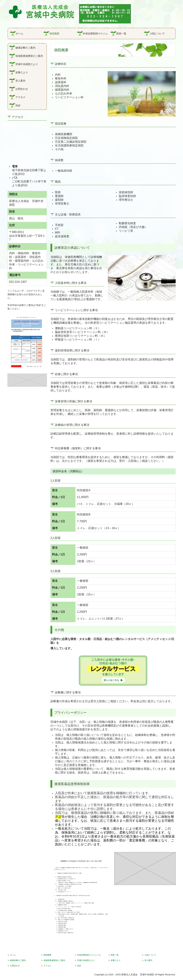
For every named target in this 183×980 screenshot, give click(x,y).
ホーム (19, 34)
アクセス (20, 97)
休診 (18, 105)
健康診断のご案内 (25, 48)
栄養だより (22, 72)
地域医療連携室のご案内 (29, 56)
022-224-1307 (18, 282)
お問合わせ (22, 89)
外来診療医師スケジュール (96, 34)
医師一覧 (121, 34)
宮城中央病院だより (27, 64)
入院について (157, 34)
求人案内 (20, 81)
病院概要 (54, 34)
